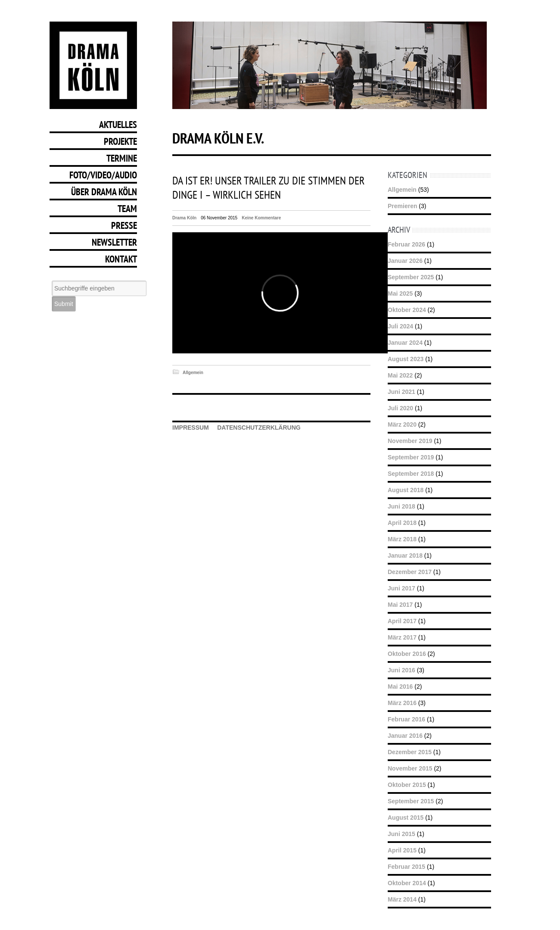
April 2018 (402, 523)
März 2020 (402, 424)
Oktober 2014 (407, 883)
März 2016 (402, 703)
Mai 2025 (400, 293)
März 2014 (402, 899)
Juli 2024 (400, 326)
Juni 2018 (401, 506)
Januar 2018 (405, 556)
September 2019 (411, 457)
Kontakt (121, 259)
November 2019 (410, 441)
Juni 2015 (401, 834)
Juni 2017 (401, 588)
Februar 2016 (406, 719)
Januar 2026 (405, 261)
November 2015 (410, 768)
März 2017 (402, 637)
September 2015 (411, 801)
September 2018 (411, 474)
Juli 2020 (400, 408)
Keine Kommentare (261, 218)
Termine (122, 158)
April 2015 (402, 850)
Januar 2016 (405, 736)
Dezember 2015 (410, 752)
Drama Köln (184, 218)
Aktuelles (118, 125)
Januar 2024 (405, 343)
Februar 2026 (406, 244)
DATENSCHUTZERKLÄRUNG (259, 428)
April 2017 (402, 621)
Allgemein (193, 373)
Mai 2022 (400, 375)
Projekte (120, 141)
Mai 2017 (400, 605)
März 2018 (402, 539)
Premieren (402, 206)
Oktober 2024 (407, 310)
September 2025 (411, 277)
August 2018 (406, 490)
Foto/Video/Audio (103, 175)
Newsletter (114, 242)
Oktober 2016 (407, 654)
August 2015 (406, 818)
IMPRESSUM (191, 428)
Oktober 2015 (407, 785)
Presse (124, 225)
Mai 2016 (400, 687)
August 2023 (406, 359)
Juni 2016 (401, 670)
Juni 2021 (401, 392)
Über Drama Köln (104, 192)
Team (127, 209)
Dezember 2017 (410, 572)
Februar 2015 (406, 867)
